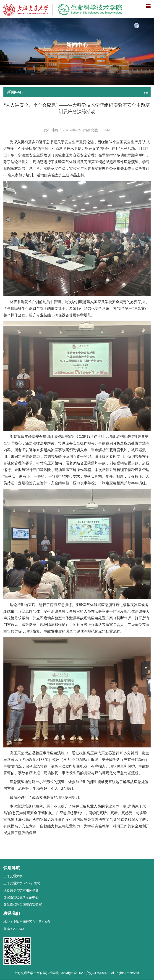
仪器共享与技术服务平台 (21, 890)
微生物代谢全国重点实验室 (23, 904)
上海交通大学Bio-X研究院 (22, 883)
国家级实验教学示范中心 (21, 897)
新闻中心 (15, 92)
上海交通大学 (13, 876)
